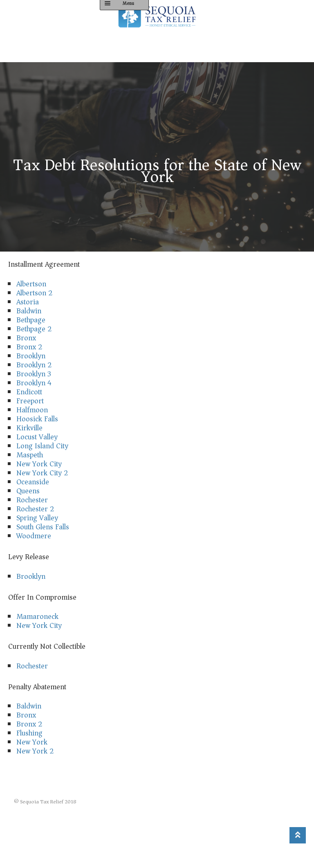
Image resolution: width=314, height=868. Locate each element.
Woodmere (34, 536)
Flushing (29, 733)
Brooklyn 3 (34, 374)
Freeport (30, 401)
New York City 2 (42, 473)
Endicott (29, 392)
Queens (28, 491)
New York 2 (35, 751)
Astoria (28, 302)
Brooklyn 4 (34, 383)
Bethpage (31, 320)
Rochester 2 (35, 509)
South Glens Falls (43, 527)
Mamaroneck (37, 616)
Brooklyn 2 (34, 365)
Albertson (31, 284)
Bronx (26, 338)
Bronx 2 (29, 347)
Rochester (32, 500)
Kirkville (29, 428)
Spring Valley (37, 518)
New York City (39, 464)
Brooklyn (31, 356)
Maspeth (30, 455)
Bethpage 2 (34, 329)
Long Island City (42, 446)
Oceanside (33, 482)
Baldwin (29, 311)
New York (32, 742)
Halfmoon (32, 410)
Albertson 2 (35, 293)
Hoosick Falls (37, 419)
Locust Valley (37, 437)
